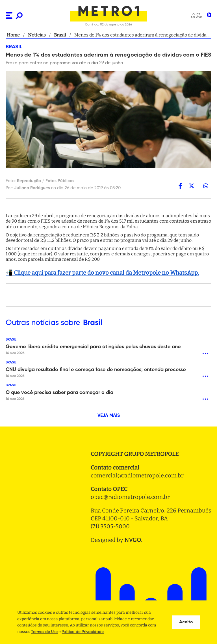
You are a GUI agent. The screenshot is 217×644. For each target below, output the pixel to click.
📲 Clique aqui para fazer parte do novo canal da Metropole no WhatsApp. (102, 273)
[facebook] (180, 186)
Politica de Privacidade (83, 632)
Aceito (186, 622)
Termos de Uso (44, 632)
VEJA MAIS (109, 416)
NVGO (133, 540)
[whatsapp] (206, 186)
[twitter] (192, 186)
